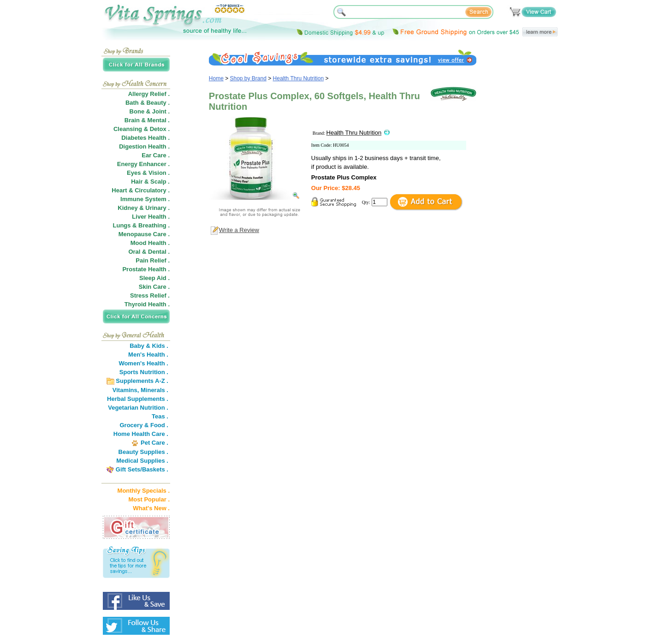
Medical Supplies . (142, 461)
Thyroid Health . (147, 304)
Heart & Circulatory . (141, 190)
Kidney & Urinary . (144, 208)
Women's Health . (143, 363)
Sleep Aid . (154, 278)
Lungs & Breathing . (142, 225)
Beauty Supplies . (143, 452)
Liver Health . (151, 217)
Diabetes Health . (145, 138)
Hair (137, 182)
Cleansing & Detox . (142, 129)
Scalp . (160, 182)
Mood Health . (150, 243)
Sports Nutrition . (144, 372)
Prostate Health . (146, 269)
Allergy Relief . (149, 94)
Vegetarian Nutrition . (138, 408)
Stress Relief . (150, 295)
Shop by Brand (248, 78)
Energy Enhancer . (143, 164)
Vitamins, (126, 390)
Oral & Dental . (149, 252)
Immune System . (145, 199)
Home (216, 78)
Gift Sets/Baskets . (142, 469)
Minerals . (154, 390)
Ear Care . (156, 155)
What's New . (151, 508)
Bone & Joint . (150, 111)
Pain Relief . (153, 260)
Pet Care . (154, 443)
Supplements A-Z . (142, 381)
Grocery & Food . (144, 425)
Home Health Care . (141, 434)
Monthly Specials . (144, 491)
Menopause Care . (144, 234)
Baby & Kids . (149, 346)
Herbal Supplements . (138, 399)
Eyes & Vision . (148, 173)
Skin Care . (154, 287)
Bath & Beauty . (148, 103)
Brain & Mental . (147, 120)
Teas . (160, 416)
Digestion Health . (144, 146)
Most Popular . (149, 499)
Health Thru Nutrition (299, 78)
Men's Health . (148, 355)
